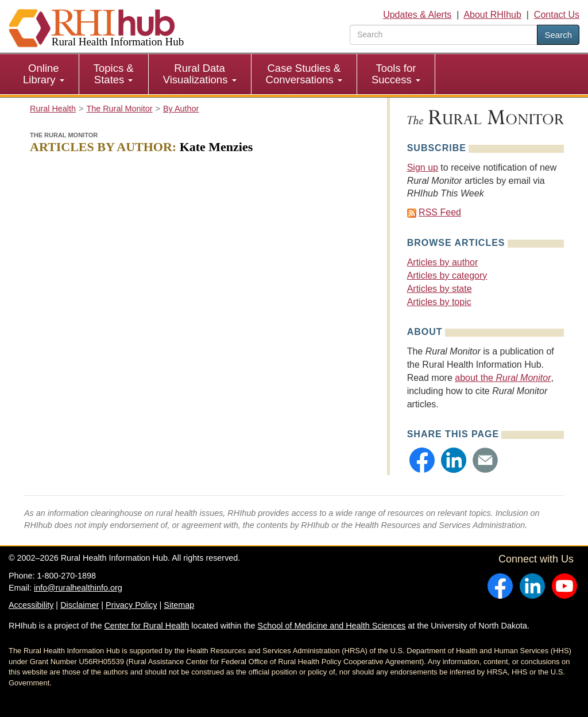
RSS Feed (440, 212)
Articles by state (440, 289)
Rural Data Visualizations (200, 74)
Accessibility (31, 605)
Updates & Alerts (417, 15)
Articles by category (447, 275)
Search (558, 35)
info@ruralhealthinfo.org (78, 588)
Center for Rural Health (146, 626)
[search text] (444, 35)
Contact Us (557, 15)
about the (503, 378)
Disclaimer (80, 605)
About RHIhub (492, 15)
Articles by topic (439, 302)
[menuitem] (44, 74)
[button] (422, 460)
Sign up (423, 167)
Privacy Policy (131, 605)
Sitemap (179, 605)
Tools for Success (396, 74)
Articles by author (443, 262)
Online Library (44, 74)
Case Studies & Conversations (304, 74)
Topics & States (114, 74)
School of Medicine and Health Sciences (332, 626)
